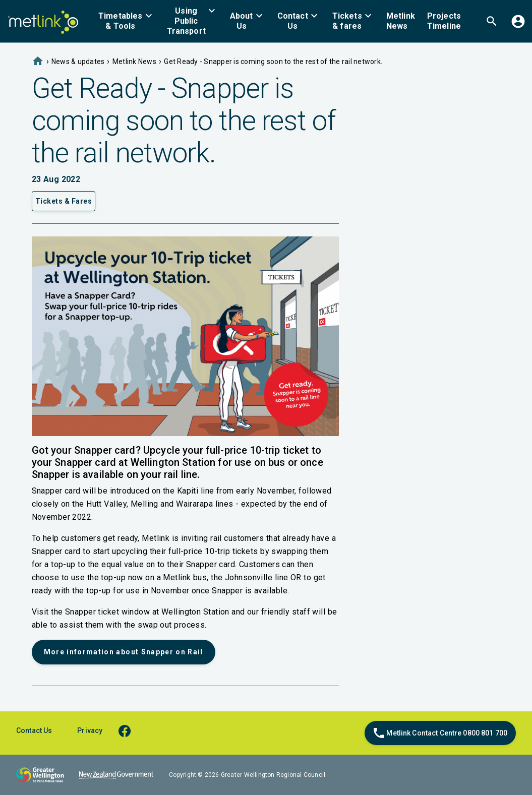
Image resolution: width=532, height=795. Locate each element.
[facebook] (129, 730)
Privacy (90, 730)
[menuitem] (127, 21)
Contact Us (34, 730)
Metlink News (134, 62)
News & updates (78, 62)
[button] (127, 21)
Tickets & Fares (64, 201)
